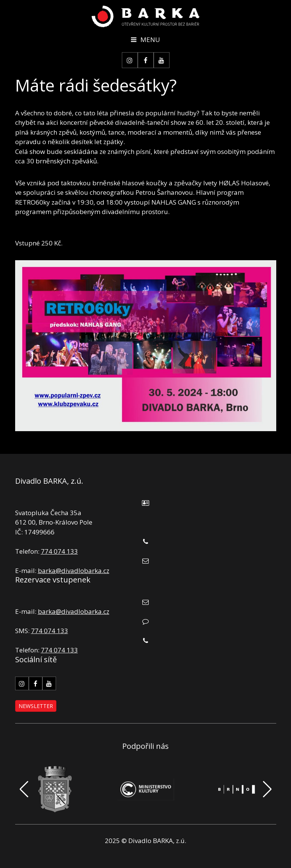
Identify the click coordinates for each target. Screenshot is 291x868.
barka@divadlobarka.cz (74, 571)
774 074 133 (59, 551)
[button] (267, 789)
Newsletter (36, 706)
